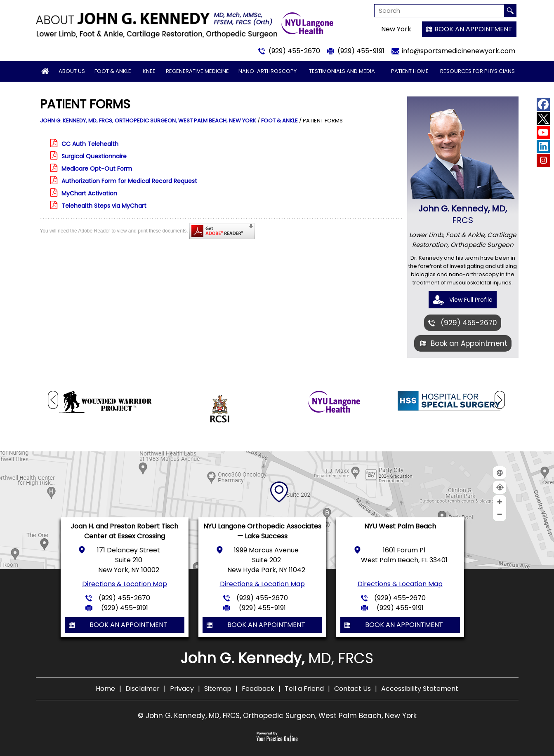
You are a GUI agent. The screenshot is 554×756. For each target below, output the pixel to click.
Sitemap (218, 689)
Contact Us (352, 689)
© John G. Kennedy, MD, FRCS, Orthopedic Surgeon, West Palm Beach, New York (277, 716)
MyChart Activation (89, 193)
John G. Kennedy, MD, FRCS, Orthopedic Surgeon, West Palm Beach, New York (148, 121)
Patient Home (410, 71)
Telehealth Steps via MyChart (104, 206)
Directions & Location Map (125, 584)
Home (105, 689)
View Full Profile (471, 300)
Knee (149, 71)
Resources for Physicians (477, 71)
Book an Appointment (473, 29)
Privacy (182, 689)
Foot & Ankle (113, 71)
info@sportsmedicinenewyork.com (459, 51)
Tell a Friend (304, 689)
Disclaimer (143, 689)
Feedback (258, 689)
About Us (72, 71)
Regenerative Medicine (197, 71)
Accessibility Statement (420, 689)
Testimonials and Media (342, 71)
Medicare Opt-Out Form (97, 169)
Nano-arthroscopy (268, 71)
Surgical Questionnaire (94, 156)
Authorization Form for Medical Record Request (129, 181)
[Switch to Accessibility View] (12, 737)
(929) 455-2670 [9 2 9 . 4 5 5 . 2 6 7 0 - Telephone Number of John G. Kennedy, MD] (294, 51)
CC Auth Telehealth (90, 144)
